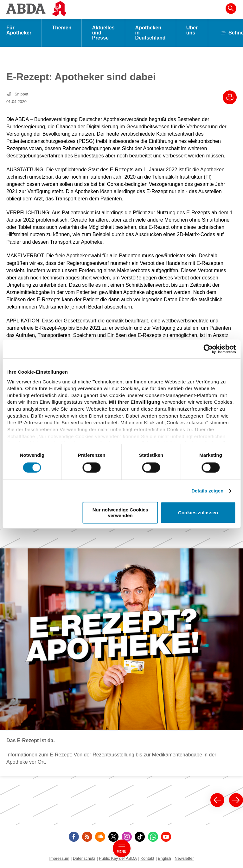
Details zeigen (207, 491)
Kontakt (147, 858)
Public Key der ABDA (118, 858)
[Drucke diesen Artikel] (230, 97)
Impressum (59, 858)
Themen (62, 28)
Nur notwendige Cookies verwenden (120, 512)
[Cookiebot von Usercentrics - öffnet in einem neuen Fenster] (208, 349)
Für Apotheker (19, 30)
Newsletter (184, 858)
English (164, 858)
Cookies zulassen (198, 513)
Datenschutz (84, 858)
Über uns (192, 30)
